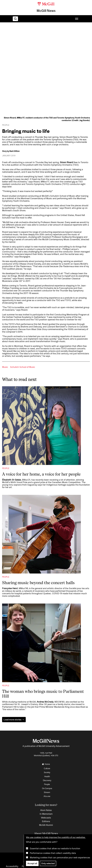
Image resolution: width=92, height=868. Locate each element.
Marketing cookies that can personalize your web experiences (60, 858)
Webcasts (46, 818)
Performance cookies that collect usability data (53, 853)
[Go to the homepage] (47, 764)
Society (47, 772)
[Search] (15, 19)
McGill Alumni (46, 825)
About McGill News (46, 833)
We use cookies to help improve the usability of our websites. (56, 837)
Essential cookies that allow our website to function (55, 848)
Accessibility (12, 866)
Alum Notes (46, 810)
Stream (47, 792)
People (6, 468)
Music (5, 367)
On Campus (47, 788)
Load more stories (14, 720)
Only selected (48, 863)
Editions (46, 821)
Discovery (47, 780)
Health (47, 776)
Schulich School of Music (23, 367)
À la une (47, 796)
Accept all (32, 863)
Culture (47, 768)
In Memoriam (46, 814)
